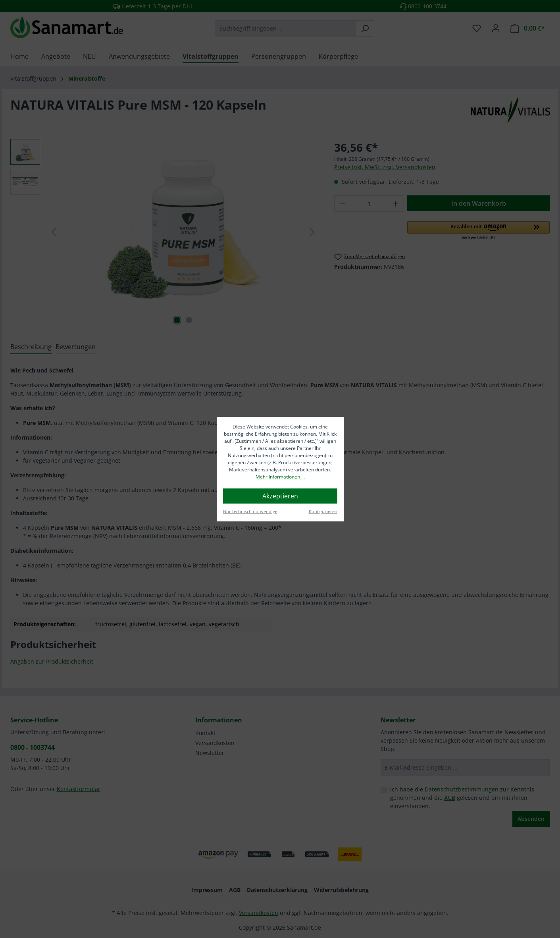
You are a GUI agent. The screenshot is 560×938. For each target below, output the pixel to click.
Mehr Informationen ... (280, 477)
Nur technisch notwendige (250, 511)
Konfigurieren (323, 511)
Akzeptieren (280, 496)
